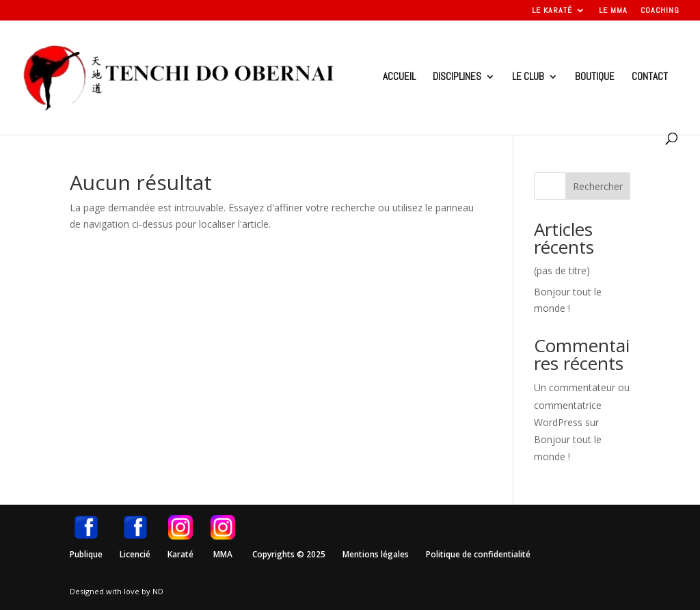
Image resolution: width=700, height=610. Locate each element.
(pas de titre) (562, 270)
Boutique (595, 77)
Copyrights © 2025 (289, 554)
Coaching (660, 11)
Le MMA (613, 11)
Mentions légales (376, 554)
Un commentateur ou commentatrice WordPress (582, 405)
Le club (528, 77)
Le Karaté (552, 11)
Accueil (399, 77)
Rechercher (598, 186)
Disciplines (457, 77)
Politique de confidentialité (478, 554)
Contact (650, 77)
